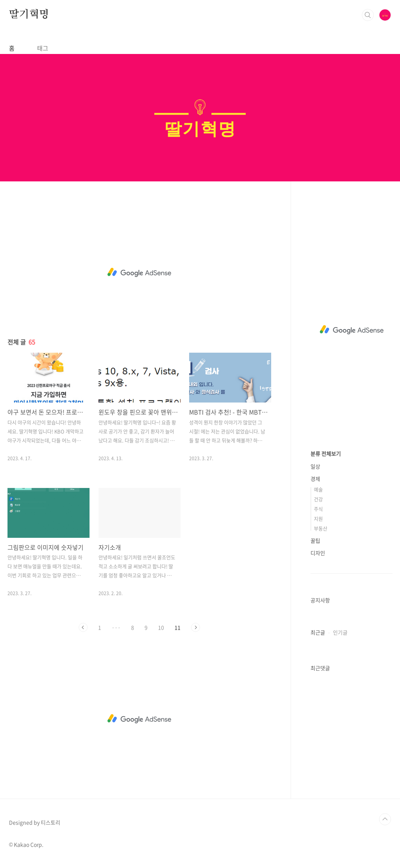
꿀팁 (315, 540)
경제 (315, 479)
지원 (318, 519)
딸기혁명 (29, 15)
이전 (83, 627)
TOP (385, 819)
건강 (318, 499)
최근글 (318, 632)
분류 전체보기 (326, 453)
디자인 (318, 553)
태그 (43, 48)
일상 (315, 466)
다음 (196, 627)
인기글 (340, 632)
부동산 (321, 528)
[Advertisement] (139, 272)
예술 (318, 489)
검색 (368, 15)
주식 (318, 509)
